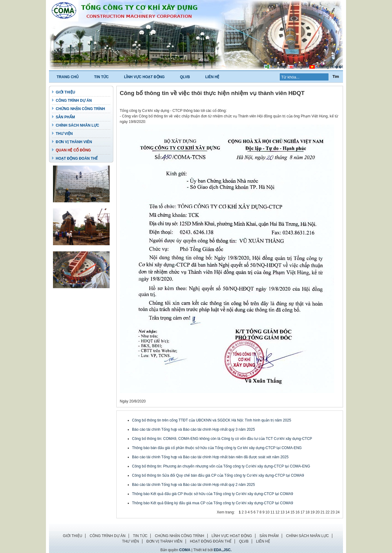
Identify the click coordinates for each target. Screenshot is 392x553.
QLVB (185, 77)
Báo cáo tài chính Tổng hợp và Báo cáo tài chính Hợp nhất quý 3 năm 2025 (193, 429)
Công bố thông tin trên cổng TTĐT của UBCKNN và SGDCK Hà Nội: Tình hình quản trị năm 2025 (212, 420)
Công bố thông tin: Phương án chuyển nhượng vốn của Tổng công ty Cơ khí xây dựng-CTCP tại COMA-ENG (221, 466)
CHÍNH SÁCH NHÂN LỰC (77, 125)
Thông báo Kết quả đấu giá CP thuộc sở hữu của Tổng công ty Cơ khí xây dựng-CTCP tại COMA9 (213, 494)
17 (302, 512)
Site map (279, 67)
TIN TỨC (101, 77)
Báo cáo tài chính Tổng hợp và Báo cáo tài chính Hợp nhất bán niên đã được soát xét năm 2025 (210, 457)
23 (332, 512)
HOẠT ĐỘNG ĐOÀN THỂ (77, 158)
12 (277, 512)
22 (328, 512)
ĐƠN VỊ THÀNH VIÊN (74, 142)
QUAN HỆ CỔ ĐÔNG (73, 150)
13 (283, 512)
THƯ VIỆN (64, 134)
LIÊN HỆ (212, 77)
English (302, 67)
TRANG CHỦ (68, 77)
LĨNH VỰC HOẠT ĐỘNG (144, 77)
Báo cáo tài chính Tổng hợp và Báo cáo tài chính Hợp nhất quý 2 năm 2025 (193, 485)
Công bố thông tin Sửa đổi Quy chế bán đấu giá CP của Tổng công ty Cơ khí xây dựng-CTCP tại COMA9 (218, 475)
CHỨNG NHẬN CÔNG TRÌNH (80, 109)
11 (272, 512)
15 (292, 512)
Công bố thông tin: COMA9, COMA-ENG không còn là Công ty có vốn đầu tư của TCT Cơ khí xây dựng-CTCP (222, 439)
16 (298, 512)
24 (338, 512)
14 (287, 512)
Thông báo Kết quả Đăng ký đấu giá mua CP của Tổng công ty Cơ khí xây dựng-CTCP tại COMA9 (213, 503)
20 (317, 512)
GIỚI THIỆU (65, 92)
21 (323, 512)
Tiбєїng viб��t (330, 67)
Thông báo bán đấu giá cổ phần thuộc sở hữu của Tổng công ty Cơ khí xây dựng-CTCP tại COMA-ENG (217, 448)
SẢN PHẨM (65, 117)
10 (268, 512)
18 (307, 512)
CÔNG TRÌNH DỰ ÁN (74, 101)
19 (313, 512)
